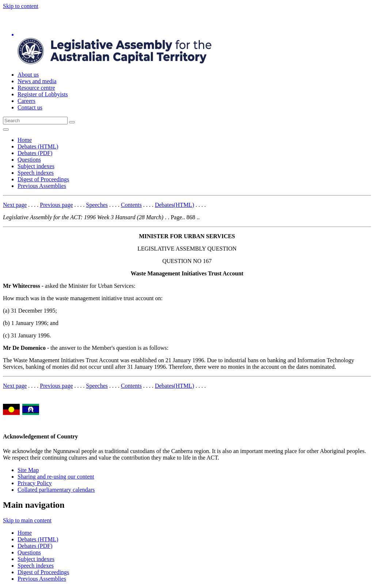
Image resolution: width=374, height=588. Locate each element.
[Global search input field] (35, 121)
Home (25, 140)
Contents (131, 205)
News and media (37, 81)
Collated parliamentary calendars (56, 490)
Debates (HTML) (38, 146)
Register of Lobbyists (43, 94)
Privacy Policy (35, 483)
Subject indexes (36, 166)
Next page (15, 205)
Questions (29, 160)
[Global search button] (72, 122)
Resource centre (36, 88)
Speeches (97, 205)
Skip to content (21, 6)
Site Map (28, 470)
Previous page (56, 205)
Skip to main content (27, 520)
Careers (26, 101)
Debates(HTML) (175, 205)
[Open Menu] (6, 129)
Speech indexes (36, 173)
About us (28, 75)
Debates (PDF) (35, 153)
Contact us (30, 107)
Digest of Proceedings (43, 179)
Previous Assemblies (42, 186)
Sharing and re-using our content (56, 477)
